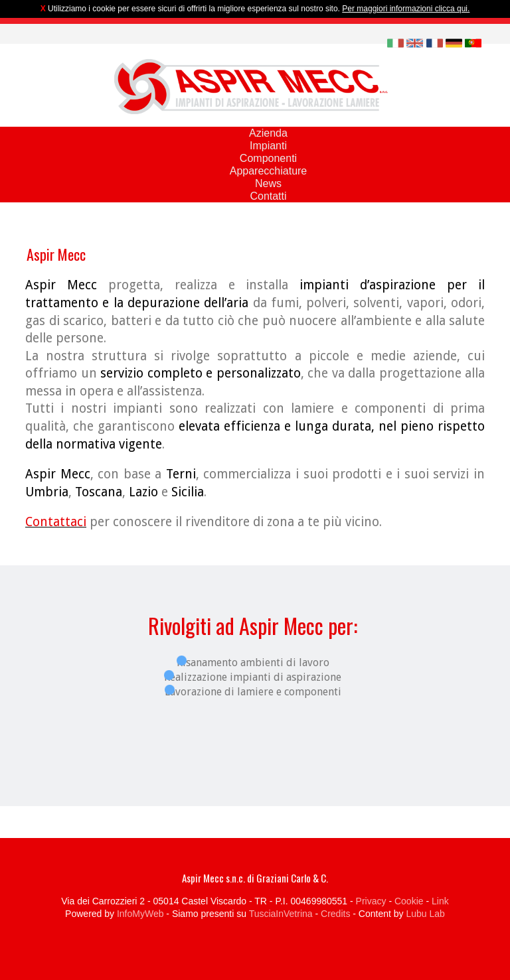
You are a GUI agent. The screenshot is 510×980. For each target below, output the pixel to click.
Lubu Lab (425, 914)
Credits (335, 914)
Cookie (409, 901)
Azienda (268, 133)
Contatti (268, 196)
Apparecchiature (269, 171)
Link (440, 901)
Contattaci (56, 522)
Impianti (268, 146)
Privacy (371, 901)
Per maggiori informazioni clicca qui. (406, 9)
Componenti (268, 158)
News (268, 183)
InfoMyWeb (140, 914)
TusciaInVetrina (281, 914)
